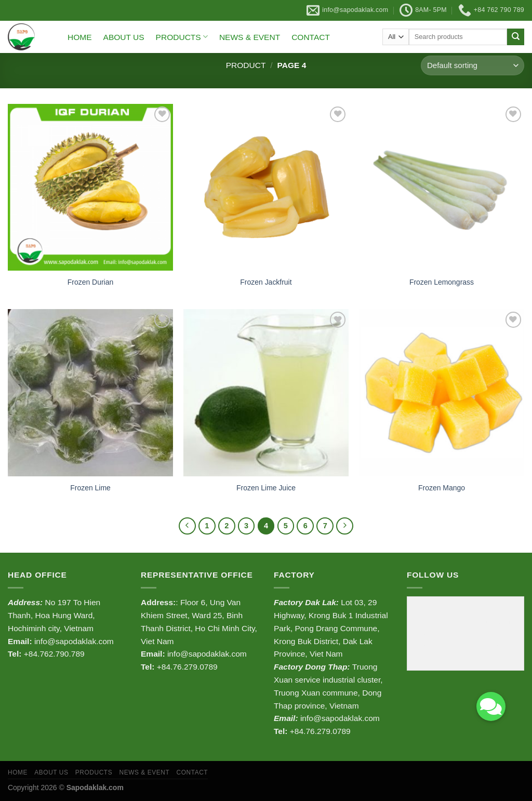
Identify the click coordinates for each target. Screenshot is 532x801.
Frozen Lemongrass (442, 282)
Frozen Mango (442, 488)
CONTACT (311, 37)
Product (246, 65)
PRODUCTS (182, 37)
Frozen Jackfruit (266, 282)
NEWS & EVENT (250, 37)
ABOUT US (124, 37)
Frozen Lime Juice (266, 488)
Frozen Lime (90, 488)
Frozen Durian (90, 282)
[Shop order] (473, 65)
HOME (80, 37)
